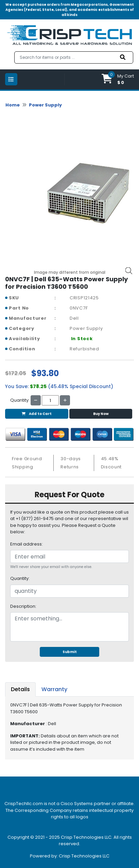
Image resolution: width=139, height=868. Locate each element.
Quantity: (20, 578)
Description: (23, 606)
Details (20, 689)
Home (13, 105)
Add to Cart (37, 414)
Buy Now (101, 414)
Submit (70, 652)
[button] (118, 79)
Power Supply (45, 105)
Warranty (54, 689)
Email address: (27, 544)
